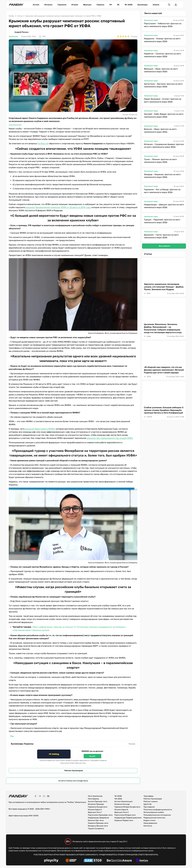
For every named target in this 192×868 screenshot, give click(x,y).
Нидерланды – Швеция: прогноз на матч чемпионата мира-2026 (164, 206)
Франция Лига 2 (121, 812)
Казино (156, 5)
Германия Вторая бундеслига (127, 807)
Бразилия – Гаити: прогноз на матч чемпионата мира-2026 (161, 236)
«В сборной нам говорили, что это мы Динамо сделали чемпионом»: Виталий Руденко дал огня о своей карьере (164, 370)
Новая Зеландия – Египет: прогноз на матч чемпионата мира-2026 (163, 100)
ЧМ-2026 (118, 799)
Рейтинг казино (151, 801)
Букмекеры (143, 5)
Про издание (149, 807)
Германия (62, 5)
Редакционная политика (154, 818)
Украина (100, 5)
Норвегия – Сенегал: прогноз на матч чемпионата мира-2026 (163, 55)
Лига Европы (93, 799)
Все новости (164, 246)
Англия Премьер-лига (97, 801)
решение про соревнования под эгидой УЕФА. (110, 438)
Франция (87, 5)
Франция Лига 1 (95, 812)
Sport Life (148, 804)
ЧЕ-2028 (128, 5)
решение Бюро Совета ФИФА (40, 429)
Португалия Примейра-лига (100, 815)
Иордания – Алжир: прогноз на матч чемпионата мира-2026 (162, 40)
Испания (48, 5)
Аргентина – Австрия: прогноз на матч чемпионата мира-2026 (163, 85)
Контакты (148, 826)
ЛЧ (111, 5)
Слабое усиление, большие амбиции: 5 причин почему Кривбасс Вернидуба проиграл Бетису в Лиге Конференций (164, 410)
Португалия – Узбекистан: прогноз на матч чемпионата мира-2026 (163, 25)
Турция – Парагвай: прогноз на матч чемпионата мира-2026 (162, 221)
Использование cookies (154, 812)
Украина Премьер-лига (98, 823)
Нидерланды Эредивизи (98, 818)
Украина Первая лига (124, 820)
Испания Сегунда (122, 804)
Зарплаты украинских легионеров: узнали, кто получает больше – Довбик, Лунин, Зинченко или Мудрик (164, 287)
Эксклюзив (13, 36)
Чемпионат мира (151, 20)
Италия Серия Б (121, 810)
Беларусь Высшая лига (98, 826)
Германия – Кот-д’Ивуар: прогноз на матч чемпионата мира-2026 (162, 191)
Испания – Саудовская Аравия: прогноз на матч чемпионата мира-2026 (164, 146)
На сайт (92, 756)
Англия (36, 5)
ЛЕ (118, 5)
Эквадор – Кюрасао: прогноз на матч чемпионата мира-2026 (162, 176)
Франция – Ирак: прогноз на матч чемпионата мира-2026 (161, 70)
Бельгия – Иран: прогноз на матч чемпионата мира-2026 (160, 131)
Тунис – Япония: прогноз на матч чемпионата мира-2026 (160, 161)
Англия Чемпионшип (123, 801)
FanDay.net (43, 144)
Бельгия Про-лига (96, 820)
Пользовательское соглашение (157, 815)
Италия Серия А (95, 810)
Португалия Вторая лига (125, 815)
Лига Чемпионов (95, 796)
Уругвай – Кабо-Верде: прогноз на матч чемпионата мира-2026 (164, 115)
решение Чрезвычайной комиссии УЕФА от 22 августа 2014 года (58, 207)
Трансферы (148, 796)
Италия (75, 5)
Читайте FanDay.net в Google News (73, 781)
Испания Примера (96, 804)
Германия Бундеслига (98, 807)
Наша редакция (150, 823)
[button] (173, 5)
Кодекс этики (150, 820)
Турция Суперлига (96, 829)
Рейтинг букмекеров (74, 771)
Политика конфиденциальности (158, 810)
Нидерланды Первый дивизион (128, 818)
